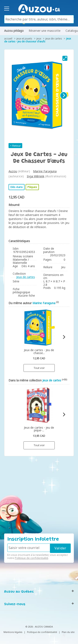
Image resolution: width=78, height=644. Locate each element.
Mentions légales (13, 632)
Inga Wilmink (36, 176)
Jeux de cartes (54, 39)
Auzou (13, 171)
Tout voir (39, 368)
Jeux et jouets (24, 39)
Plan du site (68, 632)
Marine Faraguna (45, 171)
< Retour (15, 146)
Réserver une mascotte (45, 31)
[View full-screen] (65, 58)
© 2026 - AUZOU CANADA (39, 627)
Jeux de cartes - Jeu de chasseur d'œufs (38, 40)
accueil (8, 39)
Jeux (39, 39)
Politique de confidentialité (32, 558)
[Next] (64, 95)
